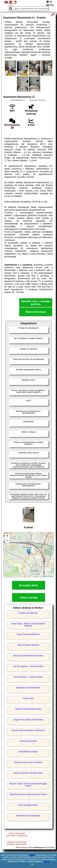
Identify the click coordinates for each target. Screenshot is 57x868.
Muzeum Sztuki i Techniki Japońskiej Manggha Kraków (28, 785)
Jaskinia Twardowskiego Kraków (28, 709)
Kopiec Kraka (28, 698)
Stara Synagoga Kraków (28, 805)
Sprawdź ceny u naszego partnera (36, 303)
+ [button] (7, 536)
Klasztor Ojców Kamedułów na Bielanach (28, 730)
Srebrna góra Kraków (28, 741)
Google (32, 855)
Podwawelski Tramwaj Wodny (28, 816)
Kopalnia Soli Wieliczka (28, 613)
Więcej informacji (36, 312)
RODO (47, 862)
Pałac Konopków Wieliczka (28, 645)
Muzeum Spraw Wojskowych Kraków (28, 656)
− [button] (7, 541)
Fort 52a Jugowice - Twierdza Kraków (28, 666)
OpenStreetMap (47, 576)
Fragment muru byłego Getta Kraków (28, 720)
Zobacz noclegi (29, 598)
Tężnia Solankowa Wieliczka (28, 634)
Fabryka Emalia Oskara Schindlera (28, 762)
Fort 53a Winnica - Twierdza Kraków (28, 677)
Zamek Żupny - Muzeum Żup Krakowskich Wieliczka (28, 625)
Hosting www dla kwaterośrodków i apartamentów (17, 843)
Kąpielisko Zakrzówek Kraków (28, 688)
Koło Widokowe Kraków (28, 752)
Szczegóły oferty (28, 585)
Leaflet (36, 576)
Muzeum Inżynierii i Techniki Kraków (28, 773)
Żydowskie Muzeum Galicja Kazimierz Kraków (28, 794)
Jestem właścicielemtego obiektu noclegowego (17, 834)
